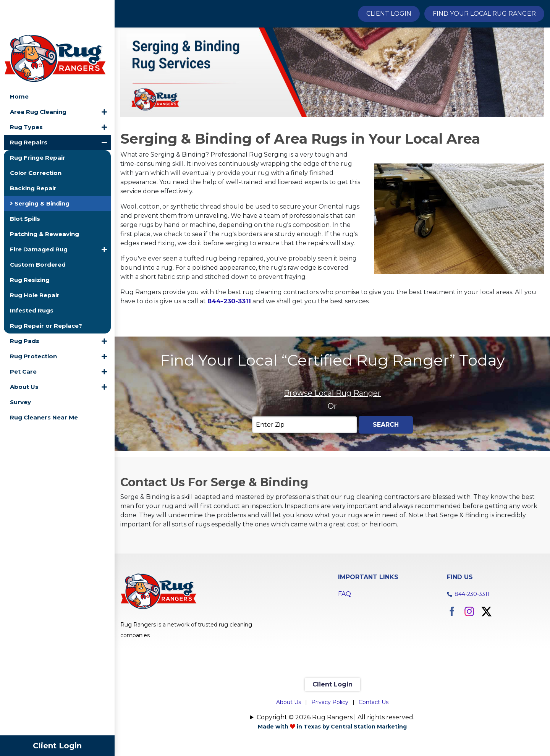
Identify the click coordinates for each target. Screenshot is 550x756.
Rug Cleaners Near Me (44, 384)
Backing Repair (33, 155)
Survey (20, 369)
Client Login (57, 746)
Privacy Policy (330, 744)
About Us (24, 354)
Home (19, 63)
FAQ (345, 635)
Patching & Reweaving (44, 201)
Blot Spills (25, 185)
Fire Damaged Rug (39, 216)
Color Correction (36, 140)
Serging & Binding (40, 170)
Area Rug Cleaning (38, 79)
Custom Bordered (38, 231)
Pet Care (23, 338)
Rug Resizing (30, 247)
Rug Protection (33, 323)
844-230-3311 (472, 636)
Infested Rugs (32, 277)
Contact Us (374, 744)
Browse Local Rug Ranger (332, 435)
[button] (104, 79)
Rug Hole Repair (35, 262)
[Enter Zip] (305, 466)
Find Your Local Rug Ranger (484, 14)
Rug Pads (25, 308)
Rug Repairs (29, 109)
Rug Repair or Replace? (46, 292)
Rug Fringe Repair (38, 124)
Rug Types (26, 94)
